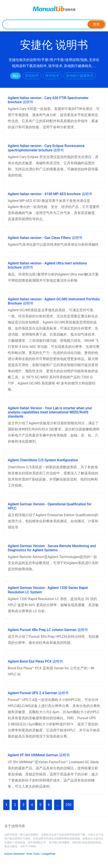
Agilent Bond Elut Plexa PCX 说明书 (35, 661)
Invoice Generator (15, 854)
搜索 (96, 24)
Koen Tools (33, 854)
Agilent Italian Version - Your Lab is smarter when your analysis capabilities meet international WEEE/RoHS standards (50, 412)
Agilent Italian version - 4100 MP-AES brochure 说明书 (50, 194)
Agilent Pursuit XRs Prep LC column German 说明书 (48, 630)
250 (69, 805)
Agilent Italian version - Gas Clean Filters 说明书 (45, 238)
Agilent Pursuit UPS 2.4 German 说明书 (38, 693)
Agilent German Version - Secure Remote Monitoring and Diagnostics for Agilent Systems (52, 548)
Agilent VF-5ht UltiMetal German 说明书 (39, 755)
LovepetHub (48, 854)
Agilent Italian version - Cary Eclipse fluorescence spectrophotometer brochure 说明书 (46, 148)
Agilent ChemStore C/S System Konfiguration (43, 460)
